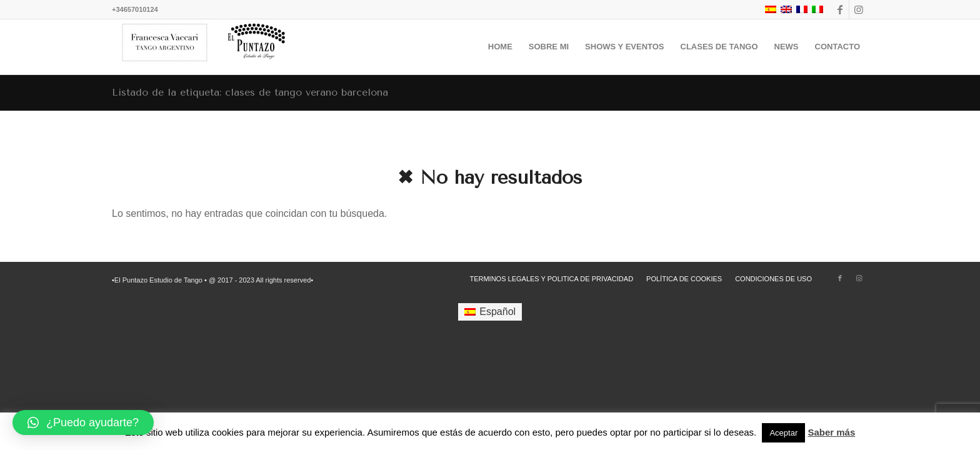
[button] (83, 422)
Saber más (831, 432)
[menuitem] (500, 47)
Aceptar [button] (783, 433)
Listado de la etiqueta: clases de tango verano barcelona (250, 92)
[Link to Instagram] (859, 9)
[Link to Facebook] (840, 9)
